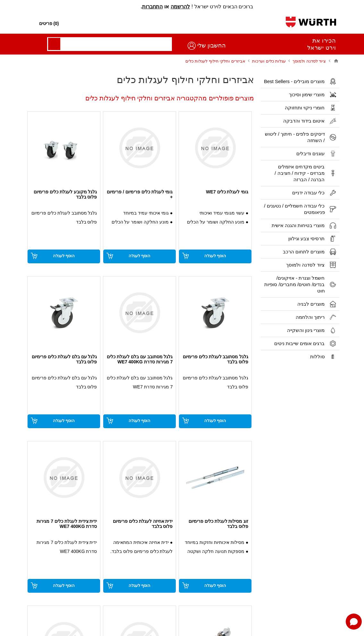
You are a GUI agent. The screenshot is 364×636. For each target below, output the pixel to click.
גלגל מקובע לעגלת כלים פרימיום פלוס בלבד (65, 194)
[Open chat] (354, 622)
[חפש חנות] (187, 24)
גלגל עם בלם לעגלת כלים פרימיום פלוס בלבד (64, 359)
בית (336, 61)
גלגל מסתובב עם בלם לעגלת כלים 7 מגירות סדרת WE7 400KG (140, 359)
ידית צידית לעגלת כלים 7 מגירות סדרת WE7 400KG (67, 524)
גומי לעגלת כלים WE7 (227, 192)
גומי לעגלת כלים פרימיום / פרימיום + (140, 194)
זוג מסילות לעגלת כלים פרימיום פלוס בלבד (219, 524)
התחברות (152, 7)
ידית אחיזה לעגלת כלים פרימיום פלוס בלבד (143, 524)
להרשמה (180, 7)
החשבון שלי (49, 46)
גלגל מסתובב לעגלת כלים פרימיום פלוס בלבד (216, 359)
